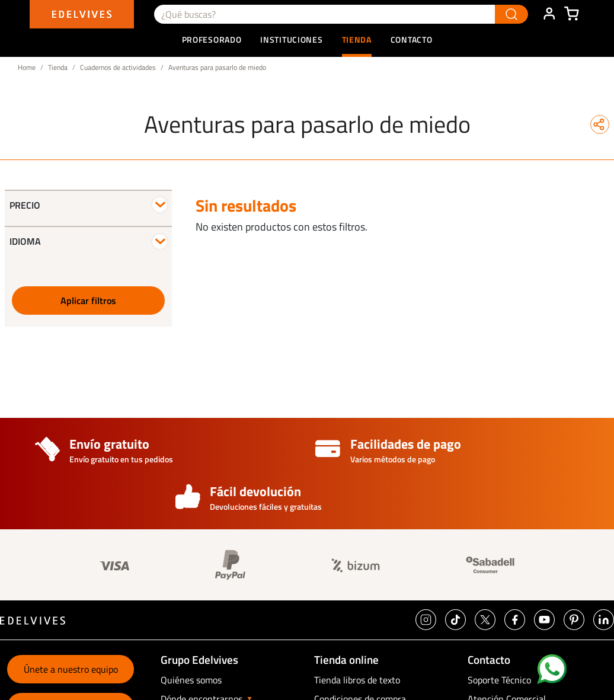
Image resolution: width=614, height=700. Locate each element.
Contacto (412, 39)
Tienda (58, 67)
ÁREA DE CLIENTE (549, 14)
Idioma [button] (25, 241)
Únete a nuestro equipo (71, 669)
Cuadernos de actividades (118, 67)
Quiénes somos (191, 680)
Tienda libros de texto (357, 680)
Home (27, 67)
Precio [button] (25, 205)
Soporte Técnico (499, 680)
